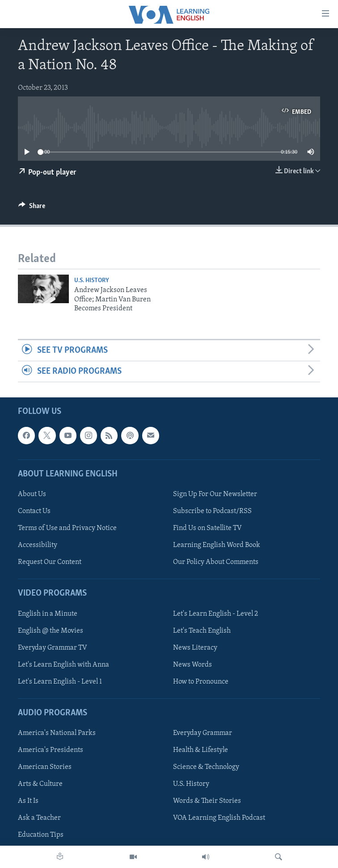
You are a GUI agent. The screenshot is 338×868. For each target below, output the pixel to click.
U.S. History (92, 281)
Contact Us (34, 511)
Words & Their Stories (207, 801)
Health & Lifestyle (201, 750)
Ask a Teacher (39, 818)
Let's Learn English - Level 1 (60, 682)
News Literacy (195, 648)
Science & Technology (206, 767)
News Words (192, 665)
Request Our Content (50, 562)
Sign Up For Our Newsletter (215, 494)
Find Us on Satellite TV (207, 528)
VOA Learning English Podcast (219, 818)
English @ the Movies (51, 631)
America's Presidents (51, 750)
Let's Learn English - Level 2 (215, 614)
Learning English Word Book (217, 545)
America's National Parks (57, 733)
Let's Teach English (202, 631)
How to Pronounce (201, 682)
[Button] (32, 208)
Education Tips (41, 835)
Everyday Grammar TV (53, 648)
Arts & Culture (40, 785)
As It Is (28, 801)
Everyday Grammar (203, 733)
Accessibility (38, 545)
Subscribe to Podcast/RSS (212, 511)
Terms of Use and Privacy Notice (67, 528)
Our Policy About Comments (216, 562)
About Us (32, 494)
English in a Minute (48, 614)
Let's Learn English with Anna (63, 665)
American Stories (45, 767)
